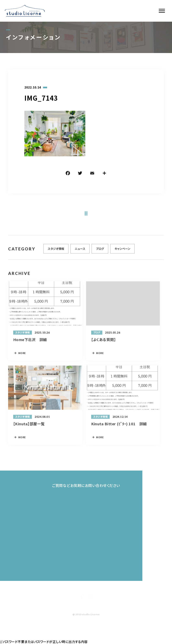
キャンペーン (122, 250)
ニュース (80, 250)
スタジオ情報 (56, 250)
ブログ (100, 250)
